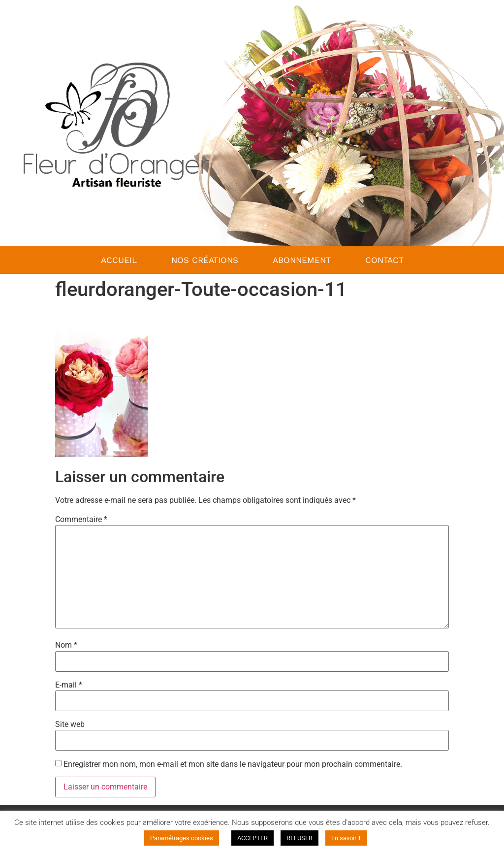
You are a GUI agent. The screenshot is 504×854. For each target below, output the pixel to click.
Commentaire (81, 520)
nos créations (205, 260)
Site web (70, 724)
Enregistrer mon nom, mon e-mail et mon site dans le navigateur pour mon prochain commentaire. (233, 764)
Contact (384, 260)
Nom (66, 645)
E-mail (69, 685)
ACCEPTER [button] (252, 838)
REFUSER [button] (299, 838)
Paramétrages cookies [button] (182, 838)
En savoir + (346, 838)
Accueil (119, 260)
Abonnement (302, 260)
